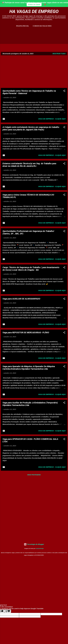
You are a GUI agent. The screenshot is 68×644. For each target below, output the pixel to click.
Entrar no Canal (34, 4)
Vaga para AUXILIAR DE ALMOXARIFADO (21, 299)
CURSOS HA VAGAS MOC (42, 26)
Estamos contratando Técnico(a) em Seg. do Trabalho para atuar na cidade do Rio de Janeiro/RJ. (29, 165)
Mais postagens (34, 475)
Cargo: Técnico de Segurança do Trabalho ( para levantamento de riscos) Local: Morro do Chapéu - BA (31, 269)
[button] (64, 91)
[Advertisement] (34, 38)
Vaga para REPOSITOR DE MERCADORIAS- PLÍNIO (26, 333)
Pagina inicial (23, 26)
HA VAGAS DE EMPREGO (34, 11)
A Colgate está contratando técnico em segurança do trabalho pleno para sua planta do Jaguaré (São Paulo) (31, 128)
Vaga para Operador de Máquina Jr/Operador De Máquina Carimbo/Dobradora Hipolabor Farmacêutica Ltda (29, 368)
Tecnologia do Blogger (34, 544)
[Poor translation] (8, 611)
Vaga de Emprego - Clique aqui (52, 119)
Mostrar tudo (59, 54)
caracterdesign (40, 548)
